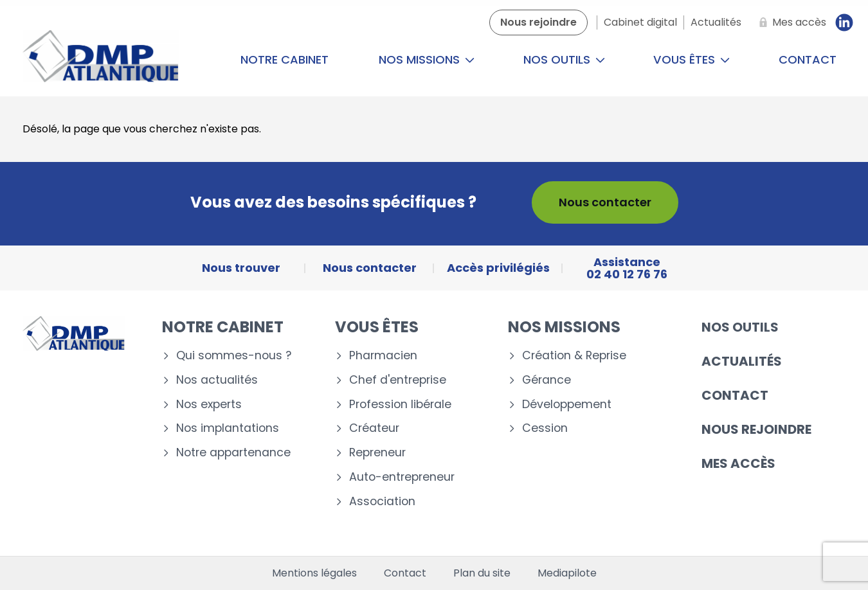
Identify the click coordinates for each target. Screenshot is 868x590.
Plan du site (482, 573)
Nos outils (564, 59)
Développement (567, 405)
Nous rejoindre (756, 429)
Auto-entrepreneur (402, 477)
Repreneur (377, 453)
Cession (545, 428)
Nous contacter (605, 202)
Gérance (547, 380)
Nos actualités (217, 380)
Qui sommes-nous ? (234, 356)
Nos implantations (228, 428)
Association (382, 502)
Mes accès (738, 463)
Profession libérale (400, 405)
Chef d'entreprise (398, 380)
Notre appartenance (233, 453)
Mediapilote (567, 573)
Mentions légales (314, 573)
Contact (735, 395)
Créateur (374, 428)
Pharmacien (383, 356)
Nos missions (427, 59)
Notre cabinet (285, 59)
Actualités (742, 361)
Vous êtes (692, 59)
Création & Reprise (574, 356)
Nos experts (209, 405)
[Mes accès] (790, 22)
